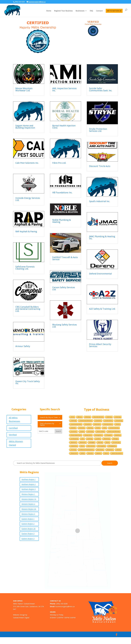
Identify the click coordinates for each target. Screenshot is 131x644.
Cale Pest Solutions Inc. (27, 163)
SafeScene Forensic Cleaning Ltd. (25, 268)
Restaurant (74, 453)
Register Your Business (63, 11)
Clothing (73, 421)
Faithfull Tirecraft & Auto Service (65, 258)
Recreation (110, 450)
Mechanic (74, 442)
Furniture (74, 431)
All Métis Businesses (14, 420)
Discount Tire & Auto (100, 166)
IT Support (109, 435)
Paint (82, 446)
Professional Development (86, 450)
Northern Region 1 (29, 479)
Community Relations (86, 421)
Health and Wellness (114, 431)
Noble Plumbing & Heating (62, 221)
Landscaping (74, 439)
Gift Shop (90, 431)
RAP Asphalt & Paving (26, 231)
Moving (100, 442)
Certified (13, 428)
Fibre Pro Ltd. (59, 163)
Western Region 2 (28, 504)
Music (108, 442)
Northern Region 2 (29, 484)
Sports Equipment (117, 453)
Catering (109, 417)
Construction (108, 421)
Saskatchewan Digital (21, 618)
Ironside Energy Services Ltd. (28, 199)
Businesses (80, 11)
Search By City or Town (49, 417)
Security (90, 453)
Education (88, 424)
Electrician (97, 424)
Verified (13, 435)
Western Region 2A (29, 509)
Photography (112, 446)
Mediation (83, 442)
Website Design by (20, 615)
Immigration (99, 435)
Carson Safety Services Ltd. (64, 288)
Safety (83, 453)
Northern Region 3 (29, 489)
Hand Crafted (101, 431)
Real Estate (100, 450)
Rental (118, 450)
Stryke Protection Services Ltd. (98, 130)
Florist (98, 428)
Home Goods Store (76, 435)
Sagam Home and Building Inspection (25, 127)
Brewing (88, 417)
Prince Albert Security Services (100, 345)
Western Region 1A (29, 499)
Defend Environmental (100, 274)
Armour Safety (23, 346)
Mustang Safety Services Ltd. (65, 326)
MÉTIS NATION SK (114, 11)
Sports (106, 453)
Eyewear (73, 428)
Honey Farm (88, 435)
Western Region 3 (28, 514)
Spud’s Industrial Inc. (100, 201)
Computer (98, 421)
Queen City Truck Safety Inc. (28, 382)
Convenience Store (76, 424)
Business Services (98, 417)
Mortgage (92, 442)
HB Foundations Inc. (62, 192)
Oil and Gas (116, 442)
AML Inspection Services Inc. (64, 89)
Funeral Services (114, 428)
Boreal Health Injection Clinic (64, 127)
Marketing (107, 439)
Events (118, 424)
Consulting (119, 421)
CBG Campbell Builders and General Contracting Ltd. (28, 309)
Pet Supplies (102, 446)
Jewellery (118, 435)
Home (49, 11)
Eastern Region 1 (28, 519)
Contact (99, 11)
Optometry (74, 446)
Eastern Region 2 (28, 524)
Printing (73, 450)
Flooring (90, 428)
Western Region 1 (28, 494)
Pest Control (91, 446)
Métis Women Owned (16, 443)
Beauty (80, 417)
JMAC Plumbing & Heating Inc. (102, 237)
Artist (72, 417)
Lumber (98, 439)
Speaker (99, 453)
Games (82, 431)
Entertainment (108, 424)
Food (105, 428)
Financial (82, 428)
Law (83, 439)
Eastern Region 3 (28, 534)
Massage (116, 439)
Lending (90, 439)
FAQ (91, 11)
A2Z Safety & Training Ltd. (102, 309)
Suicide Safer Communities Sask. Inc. (101, 89)
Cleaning (118, 417)
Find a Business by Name (47, 424)
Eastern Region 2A (28, 529)
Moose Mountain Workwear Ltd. (24, 89)
